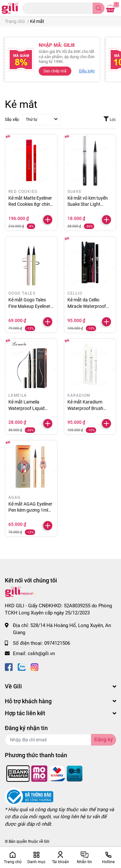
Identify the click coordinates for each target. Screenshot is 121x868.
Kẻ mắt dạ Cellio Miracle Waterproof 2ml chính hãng (87, 306)
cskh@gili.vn (41, 654)
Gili (47, 842)
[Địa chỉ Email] (60, 740)
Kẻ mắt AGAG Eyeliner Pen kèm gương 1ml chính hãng (30, 510)
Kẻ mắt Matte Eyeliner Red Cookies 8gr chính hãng (30, 204)
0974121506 (57, 643)
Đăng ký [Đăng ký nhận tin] (104, 740)
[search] (99, 8)
